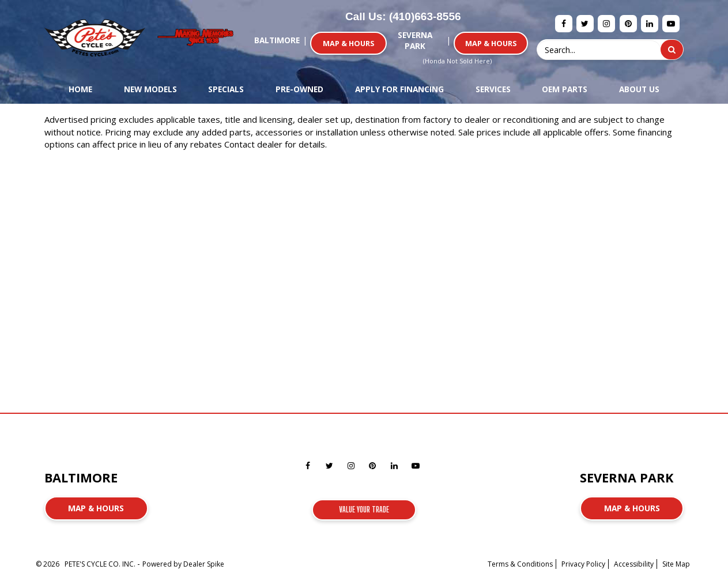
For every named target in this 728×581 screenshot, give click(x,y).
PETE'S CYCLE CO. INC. (101, 564)
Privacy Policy (583, 564)
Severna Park (415, 41)
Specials (226, 89)
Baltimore (277, 40)
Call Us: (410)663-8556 (403, 16)
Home (80, 89)
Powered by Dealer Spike (183, 564)
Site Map (676, 564)
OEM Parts (565, 89)
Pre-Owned (299, 89)
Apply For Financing (399, 89)
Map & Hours (348, 43)
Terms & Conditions (520, 564)
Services (493, 89)
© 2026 (50, 564)
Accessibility (634, 564)
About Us (639, 89)
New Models (150, 89)
